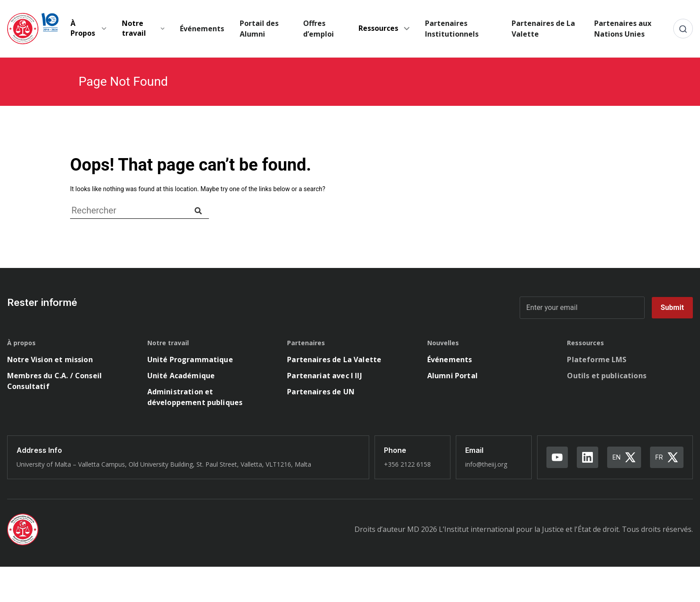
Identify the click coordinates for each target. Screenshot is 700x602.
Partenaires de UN (321, 392)
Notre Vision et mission (50, 360)
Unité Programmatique (190, 360)
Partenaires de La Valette (543, 29)
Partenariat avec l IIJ (325, 376)
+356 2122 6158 (407, 464)
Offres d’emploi (319, 29)
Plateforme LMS (597, 360)
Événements (202, 29)
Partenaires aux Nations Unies (623, 29)
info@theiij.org (486, 464)
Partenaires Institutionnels (452, 29)
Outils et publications (607, 376)
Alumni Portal (452, 376)
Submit (672, 307)
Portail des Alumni (259, 29)
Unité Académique (181, 376)
